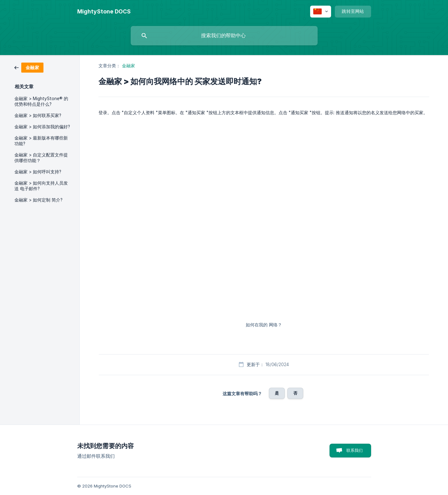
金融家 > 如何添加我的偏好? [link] (42, 127)
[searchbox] (224, 36)
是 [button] (277, 393)
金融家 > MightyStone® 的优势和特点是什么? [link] (41, 101)
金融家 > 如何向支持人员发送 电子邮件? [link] (41, 186)
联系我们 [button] (355, 450)
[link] (29, 67)
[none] (104, 12)
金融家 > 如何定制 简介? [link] (38, 200)
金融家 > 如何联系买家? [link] (38, 115)
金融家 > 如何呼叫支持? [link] (38, 172)
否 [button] (295, 393)
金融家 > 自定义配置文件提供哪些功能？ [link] (41, 158)
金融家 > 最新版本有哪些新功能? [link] (41, 141)
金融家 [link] (128, 66)
